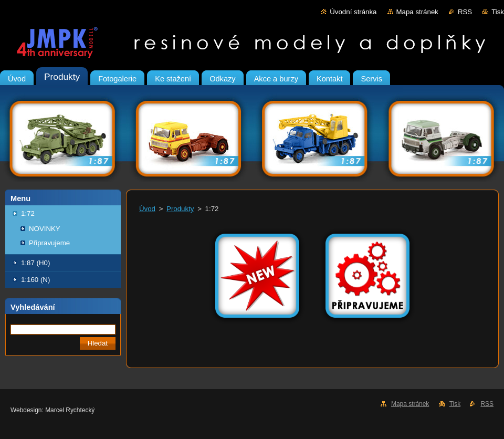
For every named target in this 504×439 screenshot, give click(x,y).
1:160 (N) (35, 280)
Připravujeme (49, 243)
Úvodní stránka (353, 12)
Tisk (498, 12)
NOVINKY (45, 229)
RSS (465, 12)
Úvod (147, 209)
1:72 (28, 213)
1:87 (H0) (35, 263)
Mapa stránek (417, 12)
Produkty (180, 209)
